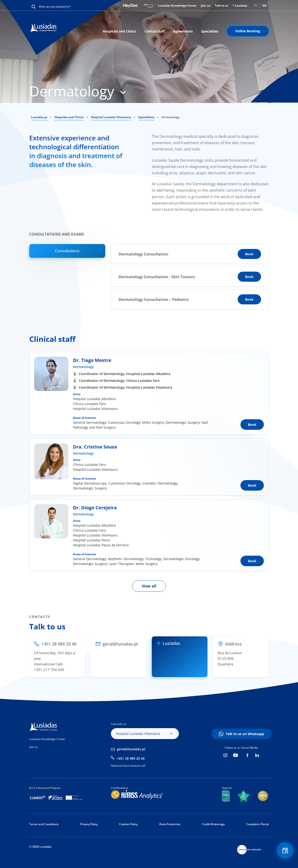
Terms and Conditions (44, 824)
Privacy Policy (89, 824)
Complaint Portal (258, 824)
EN (264, 5)
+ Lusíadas (240, 5)
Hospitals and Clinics (119, 31)
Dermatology (83, 367)
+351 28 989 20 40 (131, 758)
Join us (206, 5)
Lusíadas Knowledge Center (177, 5)
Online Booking (248, 31)
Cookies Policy (128, 824)
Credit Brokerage (213, 824)
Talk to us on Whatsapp (245, 734)
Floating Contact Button (285, 851)
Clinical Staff (155, 31)
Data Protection (170, 824)
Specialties (210, 31)
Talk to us (221, 5)
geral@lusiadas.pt (131, 749)
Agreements (183, 31)
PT (256, 5)
